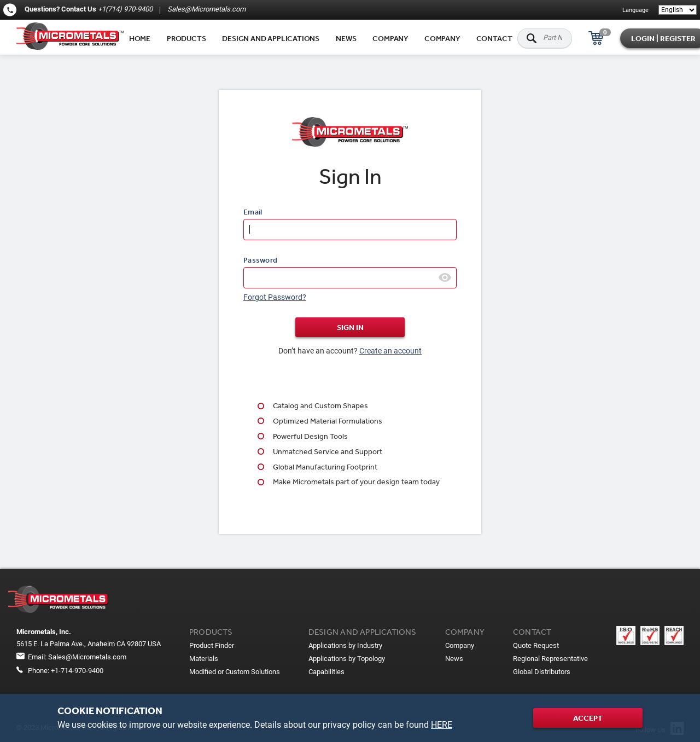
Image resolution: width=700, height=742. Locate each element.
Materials (204, 659)
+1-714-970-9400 (77, 671)
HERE (442, 725)
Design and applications (271, 38)
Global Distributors (542, 672)
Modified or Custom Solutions (235, 672)
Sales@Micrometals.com (206, 9)
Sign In (350, 327)
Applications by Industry (345, 645)
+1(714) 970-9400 (125, 9)
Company (390, 38)
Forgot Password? (275, 297)
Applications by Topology (347, 659)
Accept (588, 718)
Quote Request (536, 645)
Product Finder (212, 645)
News (346, 38)
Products (186, 38)
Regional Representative (550, 659)
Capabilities (326, 672)
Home (140, 38)
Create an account (390, 351)
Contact (494, 38)
